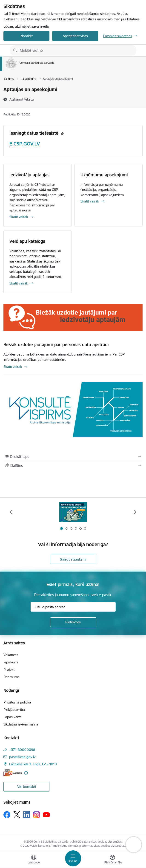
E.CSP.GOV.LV (25, 144)
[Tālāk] (135, 512)
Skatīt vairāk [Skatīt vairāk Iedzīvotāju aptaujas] (19, 217)
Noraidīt (27, 36)
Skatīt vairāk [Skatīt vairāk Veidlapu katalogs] (19, 283)
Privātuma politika (17, 702)
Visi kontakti (27, 787)
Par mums (11, 677)
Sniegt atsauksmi (73, 559)
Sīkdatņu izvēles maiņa (21, 724)
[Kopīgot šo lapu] (73, 465)
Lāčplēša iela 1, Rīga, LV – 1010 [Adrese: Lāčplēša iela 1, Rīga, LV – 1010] (33, 764)
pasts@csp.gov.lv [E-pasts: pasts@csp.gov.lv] (22, 757)
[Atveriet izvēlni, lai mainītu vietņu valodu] (34, 860)
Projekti (9, 669)
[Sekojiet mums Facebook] (7, 815)
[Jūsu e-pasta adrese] (73, 607)
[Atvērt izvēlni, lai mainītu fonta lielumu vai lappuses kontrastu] (112, 860)
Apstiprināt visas (75, 36)
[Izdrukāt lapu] (73, 457)
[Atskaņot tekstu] (22, 99)
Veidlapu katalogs (27, 241)
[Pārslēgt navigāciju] (73, 858)
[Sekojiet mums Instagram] (37, 815)
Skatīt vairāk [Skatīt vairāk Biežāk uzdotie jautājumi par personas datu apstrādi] (13, 367)
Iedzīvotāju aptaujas (29, 175)
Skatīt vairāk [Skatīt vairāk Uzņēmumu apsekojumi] (90, 201)
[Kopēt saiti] (62, 133)
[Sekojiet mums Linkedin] (27, 815)
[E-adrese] (13, 773)
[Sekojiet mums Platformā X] (17, 815)
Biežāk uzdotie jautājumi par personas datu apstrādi (56, 345)
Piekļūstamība (14, 710)
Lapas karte (13, 717)
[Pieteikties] (73, 622)
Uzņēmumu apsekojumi (104, 175)
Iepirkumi (11, 662)
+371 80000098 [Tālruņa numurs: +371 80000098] (22, 750)
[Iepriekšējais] (11, 512)
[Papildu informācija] (26, 773)
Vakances (11, 655)
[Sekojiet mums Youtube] (46, 814)
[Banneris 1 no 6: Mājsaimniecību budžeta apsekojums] (73, 512)
